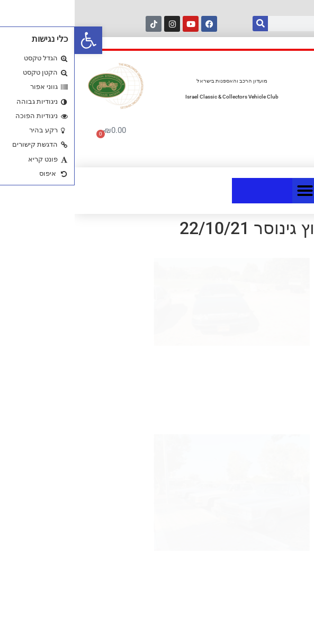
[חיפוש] (186, 24)
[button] (14, 40)
